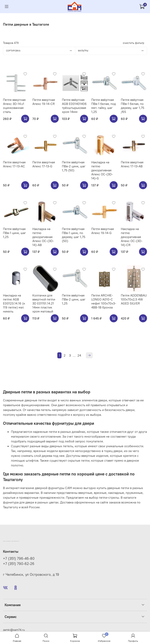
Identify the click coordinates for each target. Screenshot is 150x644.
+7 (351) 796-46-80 (19, 559)
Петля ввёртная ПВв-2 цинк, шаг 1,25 (74, 299)
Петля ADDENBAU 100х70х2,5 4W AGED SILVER (134, 299)
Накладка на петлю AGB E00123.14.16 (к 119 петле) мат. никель (14, 303)
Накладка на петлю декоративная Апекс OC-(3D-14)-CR (132, 237)
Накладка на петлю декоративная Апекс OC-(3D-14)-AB (43, 237)
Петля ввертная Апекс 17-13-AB (132, 164)
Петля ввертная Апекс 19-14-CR (44, 102)
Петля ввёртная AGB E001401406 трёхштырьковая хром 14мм (74, 106)
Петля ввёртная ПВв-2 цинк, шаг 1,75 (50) (74, 166)
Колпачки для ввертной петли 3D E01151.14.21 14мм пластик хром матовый (44, 303)
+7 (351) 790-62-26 (19, 564)
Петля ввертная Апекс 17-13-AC (14, 164)
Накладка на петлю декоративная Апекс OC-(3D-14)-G (102, 170)
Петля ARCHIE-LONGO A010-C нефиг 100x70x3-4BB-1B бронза (104, 301)
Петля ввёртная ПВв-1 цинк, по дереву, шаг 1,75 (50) (74, 235)
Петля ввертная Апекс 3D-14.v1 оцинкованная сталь (14, 106)
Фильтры (112, 51)
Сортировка (41, 51)
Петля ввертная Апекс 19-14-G (103, 231)
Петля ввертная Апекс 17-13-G (44, 164)
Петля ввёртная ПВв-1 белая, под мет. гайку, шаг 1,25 (104, 106)
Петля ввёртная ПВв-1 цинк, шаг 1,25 (14, 233)
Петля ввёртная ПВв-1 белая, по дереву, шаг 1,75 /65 (133, 106)
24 (79, 355)
